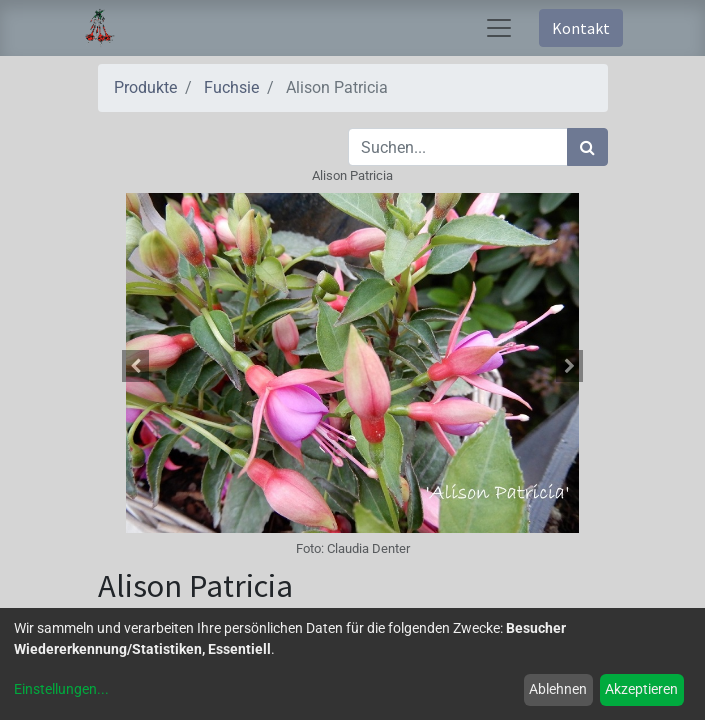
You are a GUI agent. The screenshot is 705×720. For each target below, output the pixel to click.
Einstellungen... (61, 689)
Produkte (145, 87)
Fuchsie (231, 87)
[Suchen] (587, 147)
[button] (136, 366)
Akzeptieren (641, 689)
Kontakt (581, 28)
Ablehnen (558, 689)
